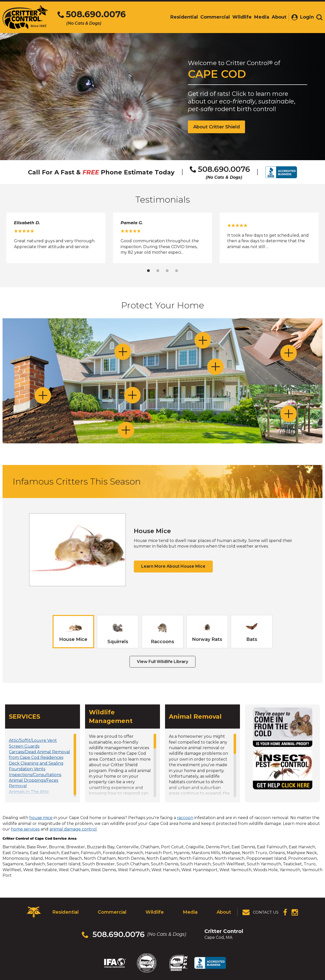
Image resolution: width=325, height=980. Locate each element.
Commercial (112, 912)
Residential (66, 912)
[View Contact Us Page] (261, 912)
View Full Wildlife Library (162, 662)
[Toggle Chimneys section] (43, 395)
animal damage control (73, 829)
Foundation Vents (27, 769)
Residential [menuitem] (184, 17)
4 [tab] (177, 271)
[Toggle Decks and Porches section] (289, 414)
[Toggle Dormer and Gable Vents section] (203, 340)
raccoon (185, 818)
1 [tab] (148, 271)
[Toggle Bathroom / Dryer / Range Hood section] (215, 367)
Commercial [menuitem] (215, 17)
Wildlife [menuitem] (242, 17)
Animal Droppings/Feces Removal (34, 783)
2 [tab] (158, 271)
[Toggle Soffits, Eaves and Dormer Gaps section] (123, 352)
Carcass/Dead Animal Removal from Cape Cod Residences (39, 755)
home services (25, 829)
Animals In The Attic (29, 792)
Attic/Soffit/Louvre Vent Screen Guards (33, 743)
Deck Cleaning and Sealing (36, 763)
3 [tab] (167, 271)
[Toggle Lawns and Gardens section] (126, 430)
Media (190, 912)
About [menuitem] (279, 17)
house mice (41, 818)
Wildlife (155, 912)
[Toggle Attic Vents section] (289, 353)
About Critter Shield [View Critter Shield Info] (217, 127)
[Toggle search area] (319, 17)
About (224, 912)
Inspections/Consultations (35, 775)
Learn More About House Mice (173, 566)
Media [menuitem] (262, 17)
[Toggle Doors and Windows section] (132, 395)
